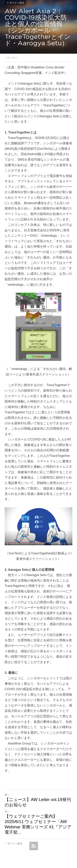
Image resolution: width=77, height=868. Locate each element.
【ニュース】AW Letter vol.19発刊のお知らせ (38, 802)
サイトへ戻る (15, 3)
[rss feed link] (34, 846)
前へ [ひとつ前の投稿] (7, 795)
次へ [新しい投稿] (7, 811)
